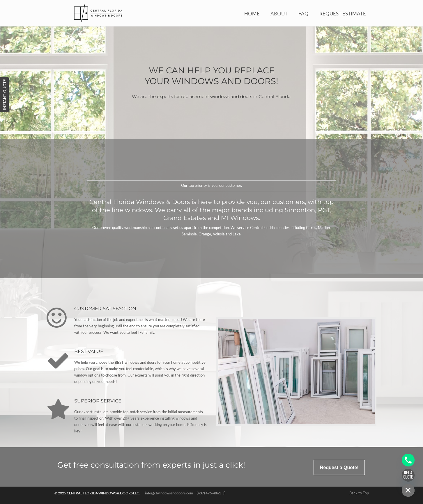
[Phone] (408, 460)
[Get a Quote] (408, 475)
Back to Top (359, 493)
